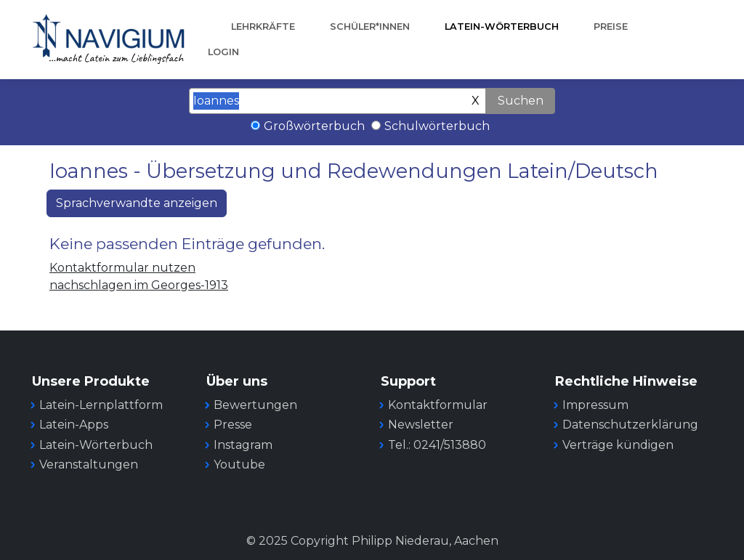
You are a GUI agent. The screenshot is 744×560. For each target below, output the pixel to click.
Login (223, 52)
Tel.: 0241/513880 (437, 445)
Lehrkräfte (263, 27)
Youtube (239, 464)
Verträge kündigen (618, 445)
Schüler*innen (370, 27)
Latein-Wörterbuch (502, 27)
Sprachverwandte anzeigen (137, 203)
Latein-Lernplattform (101, 405)
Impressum (595, 405)
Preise (611, 27)
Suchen (521, 101)
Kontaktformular (438, 405)
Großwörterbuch (314, 126)
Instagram (243, 445)
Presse (233, 425)
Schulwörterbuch (437, 126)
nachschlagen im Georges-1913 (139, 285)
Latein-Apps (74, 425)
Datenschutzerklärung (630, 425)
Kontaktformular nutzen (122, 268)
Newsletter (421, 425)
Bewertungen (255, 405)
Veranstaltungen (89, 464)
